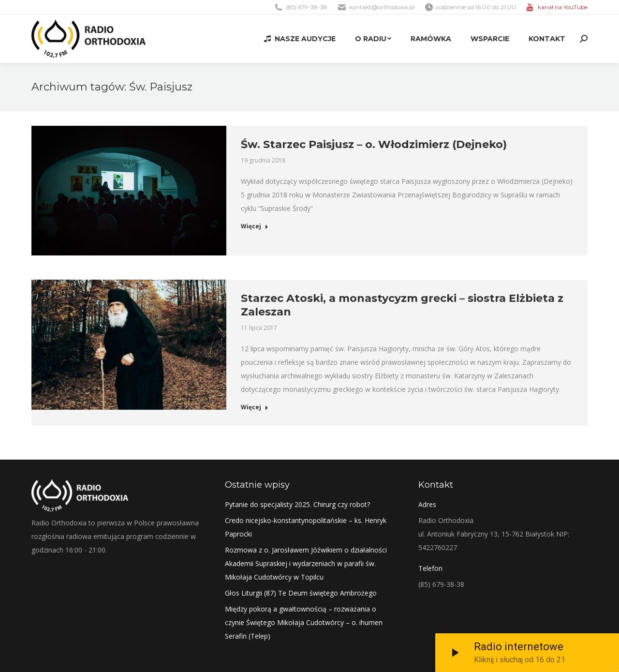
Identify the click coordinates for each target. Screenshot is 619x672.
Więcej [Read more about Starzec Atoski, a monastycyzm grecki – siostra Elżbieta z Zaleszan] (255, 407)
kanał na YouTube (563, 7)
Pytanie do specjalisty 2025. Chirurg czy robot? (297, 504)
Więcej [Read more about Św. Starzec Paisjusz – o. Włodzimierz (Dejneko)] (255, 226)
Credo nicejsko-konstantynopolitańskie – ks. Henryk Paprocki (306, 527)
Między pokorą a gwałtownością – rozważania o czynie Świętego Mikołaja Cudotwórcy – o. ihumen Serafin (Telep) (304, 622)
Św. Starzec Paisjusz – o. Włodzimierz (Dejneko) (374, 144)
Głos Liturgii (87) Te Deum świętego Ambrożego (301, 593)
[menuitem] (300, 39)
